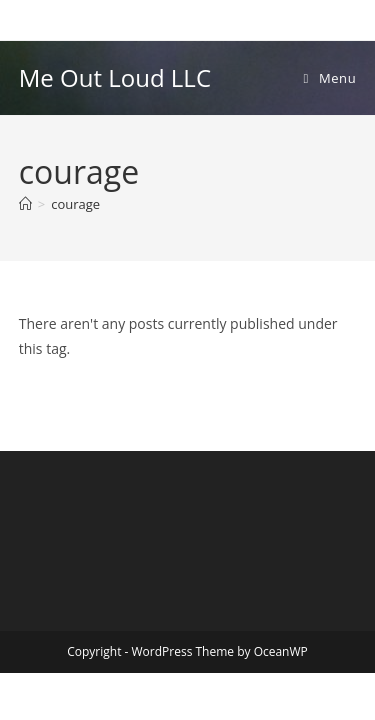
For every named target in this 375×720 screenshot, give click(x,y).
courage (75, 204)
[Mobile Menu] (330, 78)
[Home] (25, 204)
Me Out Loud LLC (115, 77)
